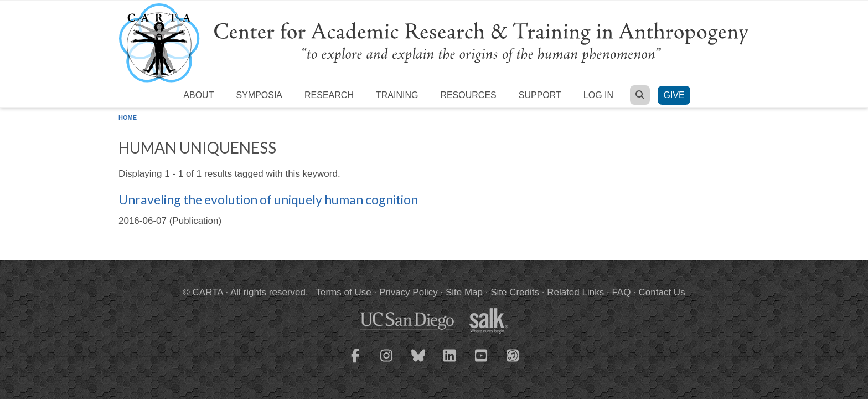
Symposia (259, 95)
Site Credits (515, 292)
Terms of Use (344, 292)
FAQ (621, 292)
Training (397, 95)
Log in (598, 95)
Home (128, 117)
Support (540, 95)
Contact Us (662, 292)
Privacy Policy (409, 292)
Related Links (575, 292)
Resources (468, 95)
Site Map (464, 292)
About (198, 95)
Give (674, 95)
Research (329, 95)
